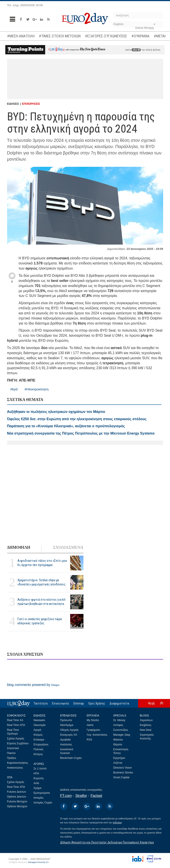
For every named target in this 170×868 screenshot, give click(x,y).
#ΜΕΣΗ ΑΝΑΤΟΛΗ (21, 36)
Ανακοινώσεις (15, 768)
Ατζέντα (118, 763)
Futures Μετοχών (17, 802)
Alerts (90, 725)
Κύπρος (38, 754)
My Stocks (93, 720)
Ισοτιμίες (39, 798)
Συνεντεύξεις (121, 730)
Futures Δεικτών (17, 792)
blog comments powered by (33, 685)
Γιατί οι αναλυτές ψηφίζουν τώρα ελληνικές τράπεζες (40, 621)
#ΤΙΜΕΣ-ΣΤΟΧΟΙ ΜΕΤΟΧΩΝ (60, 36)
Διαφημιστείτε (119, 703)
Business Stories (123, 773)
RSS (90, 740)
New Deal (146, 730)
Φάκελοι (118, 740)
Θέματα (118, 745)
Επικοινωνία (60, 703)
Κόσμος (38, 735)
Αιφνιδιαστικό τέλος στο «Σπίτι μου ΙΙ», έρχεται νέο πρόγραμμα (42, 563)
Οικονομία (40, 725)
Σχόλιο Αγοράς (16, 739)
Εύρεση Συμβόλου (18, 743)
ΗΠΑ (36, 773)
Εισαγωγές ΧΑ (69, 735)
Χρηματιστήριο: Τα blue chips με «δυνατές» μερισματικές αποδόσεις (42, 582)
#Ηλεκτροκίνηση (37, 389)
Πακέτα (11, 753)
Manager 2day (122, 735)
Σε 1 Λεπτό (40, 769)
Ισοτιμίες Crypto (43, 803)
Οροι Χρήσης (97, 703)
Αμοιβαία (66, 740)
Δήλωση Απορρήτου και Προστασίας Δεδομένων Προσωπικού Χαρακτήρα (107, 842)
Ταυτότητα (41, 703)
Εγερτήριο (119, 758)
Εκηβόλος (146, 725)
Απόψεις (118, 725)
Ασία (36, 783)
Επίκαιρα (39, 740)
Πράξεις (12, 758)
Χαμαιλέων (146, 720)
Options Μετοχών (17, 806)
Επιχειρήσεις (41, 745)
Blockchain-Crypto (71, 758)
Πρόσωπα (66, 720)
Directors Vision (123, 768)
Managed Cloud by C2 (38, 862)
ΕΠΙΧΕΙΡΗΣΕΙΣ (31, 104)
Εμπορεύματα (42, 793)
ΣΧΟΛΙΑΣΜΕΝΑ (68, 547)
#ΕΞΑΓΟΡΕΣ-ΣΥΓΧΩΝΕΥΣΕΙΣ (106, 36)
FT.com (66, 796)
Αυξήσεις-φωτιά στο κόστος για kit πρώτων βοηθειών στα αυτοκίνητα (42, 602)
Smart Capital (121, 777)
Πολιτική (39, 749)
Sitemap (79, 703)
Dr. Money (119, 720)
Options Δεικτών (17, 797)
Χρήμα (38, 788)
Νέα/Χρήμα (67, 725)
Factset (96, 796)
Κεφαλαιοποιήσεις (18, 763)
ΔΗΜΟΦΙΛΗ (19, 547)
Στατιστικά (13, 748)
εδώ (136, 50)
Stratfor (81, 796)
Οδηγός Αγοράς (70, 730)
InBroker (117, 822)
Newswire (39, 720)
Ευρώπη (39, 778)
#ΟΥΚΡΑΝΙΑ (140, 36)
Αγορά (37, 730)
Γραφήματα (93, 730)
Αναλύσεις (66, 745)
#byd (14, 389)
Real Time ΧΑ (15, 720)
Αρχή (151, 703)
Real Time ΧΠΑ (16, 725)
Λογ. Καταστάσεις (97, 735)
